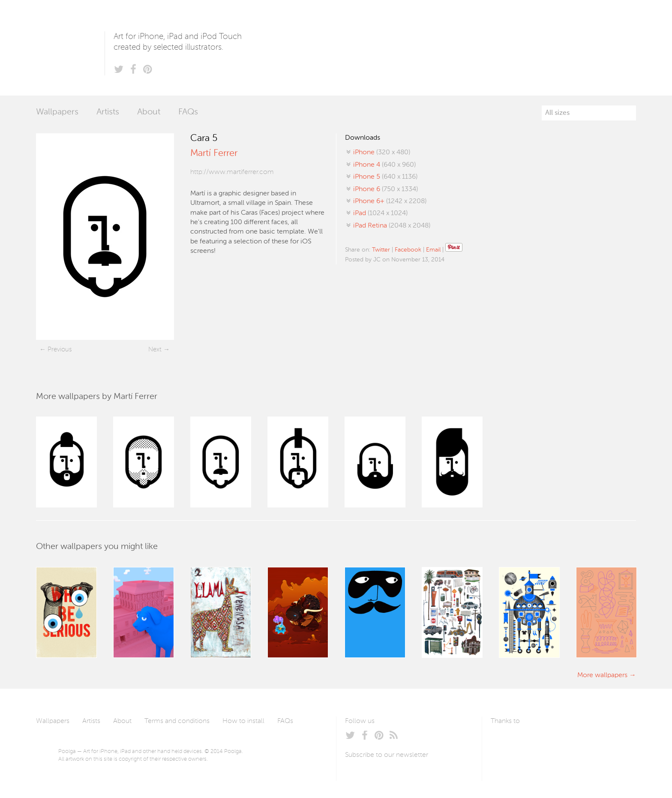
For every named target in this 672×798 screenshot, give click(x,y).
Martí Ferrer (214, 153)
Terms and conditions (177, 721)
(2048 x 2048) (392, 226)
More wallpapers (602, 675)
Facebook (408, 250)
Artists (108, 112)
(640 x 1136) (385, 177)
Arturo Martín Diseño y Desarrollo (536, 741)
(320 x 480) (382, 153)
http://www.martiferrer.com (232, 172)
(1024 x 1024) (380, 213)
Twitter (381, 250)
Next (155, 349)
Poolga (70, 48)
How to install (243, 721)
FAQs (188, 112)
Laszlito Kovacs (506, 741)
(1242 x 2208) (390, 201)
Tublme (571, 741)
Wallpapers (57, 112)
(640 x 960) (384, 165)
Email (433, 250)
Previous (60, 349)
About (149, 112)
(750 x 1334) (385, 189)
